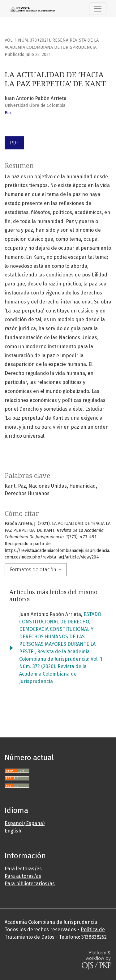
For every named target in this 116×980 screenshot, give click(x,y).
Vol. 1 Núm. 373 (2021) (27, 40)
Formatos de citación (34, 570)
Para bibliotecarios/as (30, 884)
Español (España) (25, 823)
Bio (8, 113)
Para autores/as (23, 876)
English (13, 831)
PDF (14, 143)
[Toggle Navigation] (98, 9)
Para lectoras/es (23, 869)
